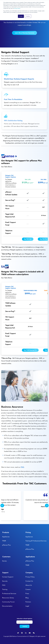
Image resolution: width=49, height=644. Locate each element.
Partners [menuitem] (28, 602)
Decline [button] (28, 16)
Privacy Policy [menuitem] (30, 577)
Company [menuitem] (29, 573)
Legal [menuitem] (27, 606)
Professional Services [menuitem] (9, 593)
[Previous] (2, 506)
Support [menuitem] (5, 573)
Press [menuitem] (27, 593)
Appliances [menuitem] (6, 537)
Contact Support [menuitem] (8, 577)
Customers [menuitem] (6, 557)
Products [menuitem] (6, 532)
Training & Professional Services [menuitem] (36, 541)
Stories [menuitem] (4, 561)
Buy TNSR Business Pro (30, 350)
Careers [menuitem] (28, 589)
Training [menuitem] (5, 589)
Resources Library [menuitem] (8, 598)
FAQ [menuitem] (4, 585)
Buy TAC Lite (28, 239)
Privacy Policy (17, 8)
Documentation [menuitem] (7, 606)
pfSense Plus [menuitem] (6, 545)
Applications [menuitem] (30, 557)
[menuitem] (18, 633)
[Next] (47, 506)
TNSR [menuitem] (4, 541)
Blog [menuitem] (27, 598)
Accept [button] (21, 16)
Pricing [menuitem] (28, 532)
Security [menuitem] (5, 581)
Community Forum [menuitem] (8, 602)
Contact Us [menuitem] (29, 581)
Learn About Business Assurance (25, 33)
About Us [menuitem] (29, 585)
